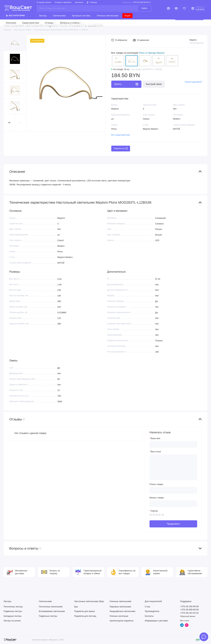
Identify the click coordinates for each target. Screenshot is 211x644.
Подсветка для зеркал (84, 611)
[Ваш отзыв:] (173, 467)
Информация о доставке (156, 621)
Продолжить (173, 524)
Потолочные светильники (51, 607)
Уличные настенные (119, 616)
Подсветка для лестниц (85, 616)
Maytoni (193, 40)
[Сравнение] (176, 8)
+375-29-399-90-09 (189, 610)
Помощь (92, 2)
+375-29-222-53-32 (189, 613)
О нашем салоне (44, 2)
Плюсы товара (156, 484)
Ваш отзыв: (156, 452)
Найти (144, 8)
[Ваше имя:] (173, 444)
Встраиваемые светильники (52, 611)
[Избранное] (184, 8)
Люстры (43, 16)
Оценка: (154, 511)
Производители (152, 611)
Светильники (59, 16)
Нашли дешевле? (194, 82)
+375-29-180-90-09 (136, 2)
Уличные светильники (107, 16)
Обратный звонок (188, 616)
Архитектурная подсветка (121, 621)
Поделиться (121, 148)
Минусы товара (157, 498)
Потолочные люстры (13, 607)
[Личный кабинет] (168, 8)
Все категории (15, 16)
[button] (9, 123)
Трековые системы (81, 16)
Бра (76, 607)
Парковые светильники (120, 607)
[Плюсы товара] (173, 490)
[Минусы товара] (173, 504)
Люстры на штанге (12, 621)
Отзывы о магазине (63, 2)
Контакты (79, 2)
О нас (148, 607)
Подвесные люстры (13, 611)
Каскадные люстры (13, 616)
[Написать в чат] (204, 637)
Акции (127, 16)
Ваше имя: (156, 438)
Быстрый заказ (154, 84)
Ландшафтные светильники (122, 611)
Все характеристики (121, 135)
